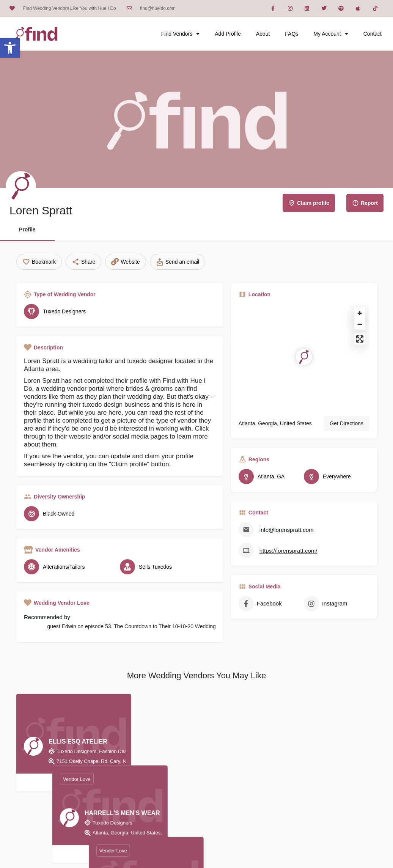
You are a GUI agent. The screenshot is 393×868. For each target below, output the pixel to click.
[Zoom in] (360, 313)
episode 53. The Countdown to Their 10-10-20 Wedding (150, 626)
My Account (331, 34)
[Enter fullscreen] (360, 339)
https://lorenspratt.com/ (288, 551)
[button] (10, 48)
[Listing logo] (21, 186)
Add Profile (228, 34)
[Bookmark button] (74, 783)
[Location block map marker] (304, 357)
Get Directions (347, 423)
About (263, 34)
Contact (373, 34)
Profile (27, 230)
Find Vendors (181, 34)
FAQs (292, 34)
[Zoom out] (360, 324)
